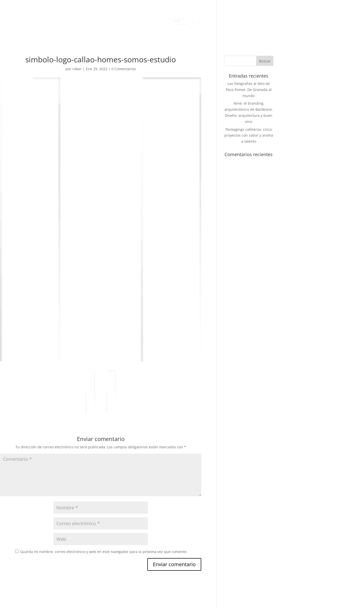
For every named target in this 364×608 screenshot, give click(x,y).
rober (77, 69)
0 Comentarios (124, 69)
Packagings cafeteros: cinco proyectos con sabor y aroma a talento (249, 135)
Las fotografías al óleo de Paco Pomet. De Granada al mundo (249, 90)
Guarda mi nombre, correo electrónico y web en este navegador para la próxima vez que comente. (104, 552)
